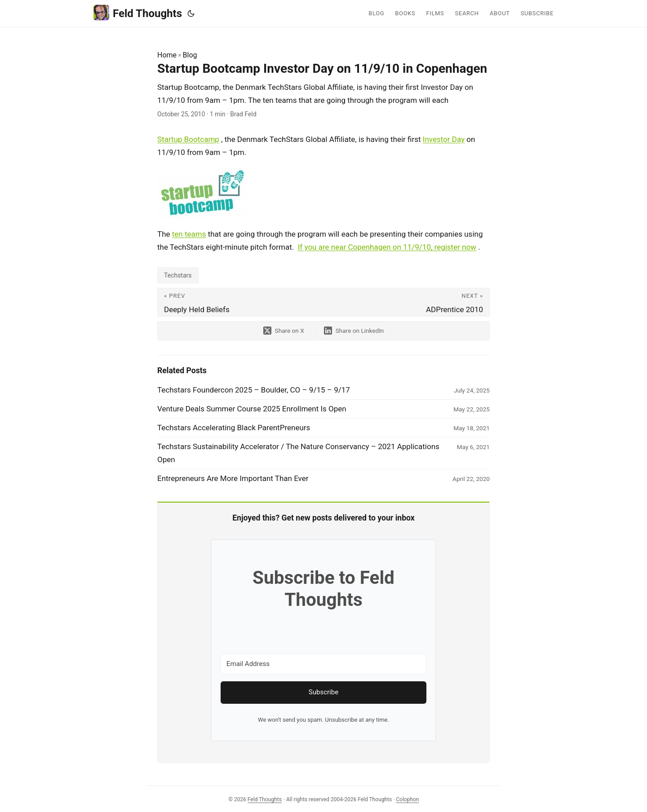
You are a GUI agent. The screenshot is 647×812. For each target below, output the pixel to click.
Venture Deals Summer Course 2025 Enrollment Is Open (252, 409)
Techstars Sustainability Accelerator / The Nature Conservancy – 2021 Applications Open (298, 453)
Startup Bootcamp (188, 139)
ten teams (189, 234)
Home (167, 55)
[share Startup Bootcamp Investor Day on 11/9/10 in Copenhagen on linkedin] (354, 331)
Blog (190, 55)
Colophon (407, 799)
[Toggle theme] (191, 13)
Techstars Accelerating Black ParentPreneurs (234, 428)
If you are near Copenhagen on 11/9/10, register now (387, 247)
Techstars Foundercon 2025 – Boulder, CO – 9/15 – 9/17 (254, 390)
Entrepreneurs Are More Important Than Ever (233, 478)
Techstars (178, 275)
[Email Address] (323, 664)
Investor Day (444, 139)
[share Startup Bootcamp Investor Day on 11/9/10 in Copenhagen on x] (284, 331)
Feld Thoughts (138, 13)
